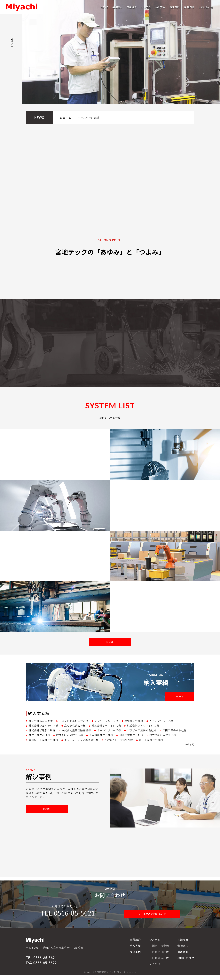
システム (146, 7)
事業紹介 (132, 7)
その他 (156, 968)
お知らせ (183, 944)
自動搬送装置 (161, 962)
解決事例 (175, 7)
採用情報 (189, 7)
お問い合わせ (206, 7)
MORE (110, 645)
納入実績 (160, 7)
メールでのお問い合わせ (152, 918)
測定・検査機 (161, 950)
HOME (104, 7)
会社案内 (117, 7)
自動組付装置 (161, 956)
